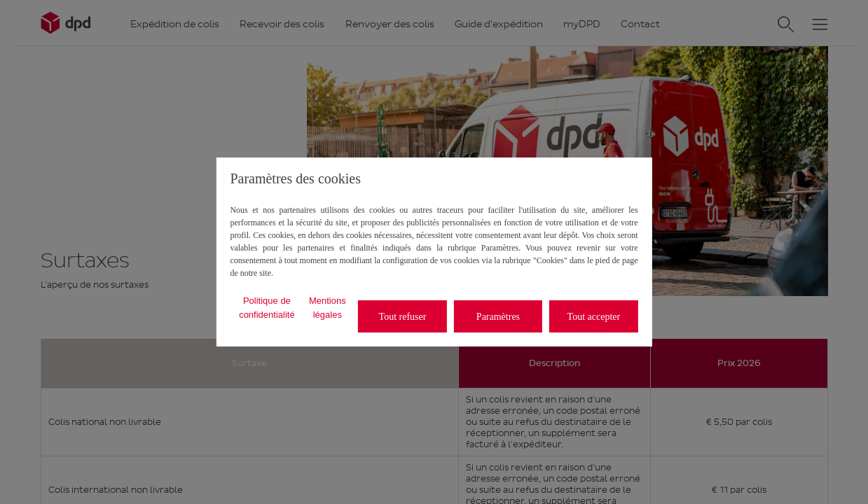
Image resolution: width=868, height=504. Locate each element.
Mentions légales (328, 308)
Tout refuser (403, 317)
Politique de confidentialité (267, 308)
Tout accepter (594, 317)
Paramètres (498, 317)
